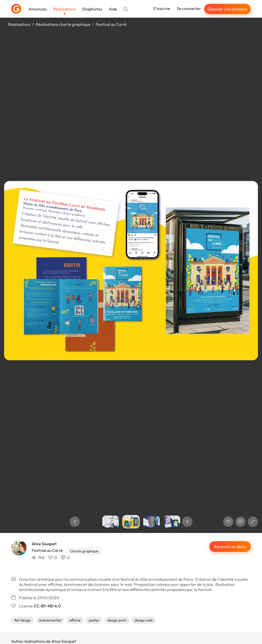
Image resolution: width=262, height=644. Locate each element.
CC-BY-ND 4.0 (47, 606)
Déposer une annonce (227, 9)
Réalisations (64, 9)
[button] (75, 522)
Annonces (38, 9)
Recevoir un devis (230, 547)
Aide (113, 9)
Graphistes (92, 9)
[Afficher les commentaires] (241, 522)
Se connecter (189, 8)
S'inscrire (162, 8)
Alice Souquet (44, 544)
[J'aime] (228, 522)
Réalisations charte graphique (63, 24)
